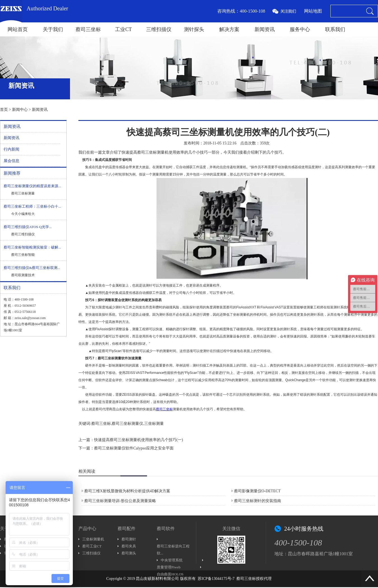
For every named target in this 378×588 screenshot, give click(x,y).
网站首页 (18, 29)
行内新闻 (11, 149)
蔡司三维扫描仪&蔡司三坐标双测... (32, 268)
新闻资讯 (265, 29)
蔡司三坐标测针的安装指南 (258, 501)
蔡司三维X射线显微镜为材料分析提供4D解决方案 (127, 491)
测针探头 (194, 29)
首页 (4, 110)
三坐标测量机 (93, 539)
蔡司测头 (129, 553)
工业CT (123, 29)
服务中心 (300, 29)
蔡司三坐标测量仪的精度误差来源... (32, 186)
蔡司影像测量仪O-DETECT (257, 491)
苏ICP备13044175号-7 (216, 579)
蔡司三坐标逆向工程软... (173, 550)
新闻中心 (20, 110)
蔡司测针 (129, 539)
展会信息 (11, 161)
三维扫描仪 (159, 29)
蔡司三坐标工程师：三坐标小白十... (32, 206)
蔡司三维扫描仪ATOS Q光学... (28, 227)
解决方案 (229, 29)
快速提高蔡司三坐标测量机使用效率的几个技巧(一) (138, 440)
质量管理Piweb (169, 567)
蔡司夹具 (129, 546)
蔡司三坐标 (88, 29)
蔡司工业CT (92, 546)
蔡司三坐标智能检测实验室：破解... (32, 247)
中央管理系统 (172, 560)
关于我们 (53, 29)
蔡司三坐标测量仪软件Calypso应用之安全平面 (134, 448)
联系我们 (335, 29)
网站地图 (313, 11)
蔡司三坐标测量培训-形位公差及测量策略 (120, 501)
